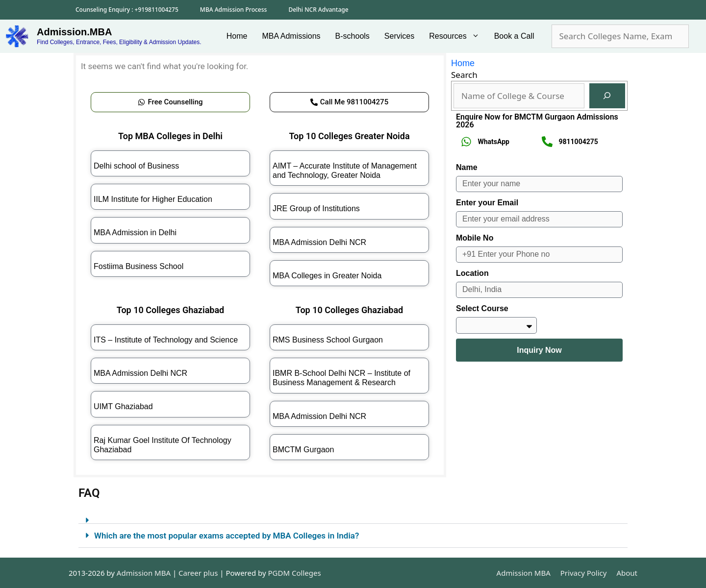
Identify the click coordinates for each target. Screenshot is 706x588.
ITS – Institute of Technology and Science (166, 340)
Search (464, 75)
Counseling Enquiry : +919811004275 (127, 10)
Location (472, 273)
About (627, 573)
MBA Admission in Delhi (135, 233)
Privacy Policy (584, 573)
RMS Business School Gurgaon (328, 340)
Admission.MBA (74, 32)
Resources (458, 36)
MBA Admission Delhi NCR (319, 242)
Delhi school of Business (136, 166)
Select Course (482, 308)
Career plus (198, 573)
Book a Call (514, 36)
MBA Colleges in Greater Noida (327, 276)
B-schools (353, 36)
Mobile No (475, 238)
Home (237, 36)
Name (467, 167)
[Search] (607, 96)
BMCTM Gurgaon (303, 450)
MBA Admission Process (234, 10)
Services (399, 36)
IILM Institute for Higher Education (153, 199)
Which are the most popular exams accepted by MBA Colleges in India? (227, 536)
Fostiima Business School (139, 266)
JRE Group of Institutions (316, 208)
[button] (353, 516)
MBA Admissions (291, 36)
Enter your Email (487, 203)
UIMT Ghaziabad (123, 406)
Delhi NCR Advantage (318, 10)
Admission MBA (524, 573)
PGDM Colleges (295, 573)
